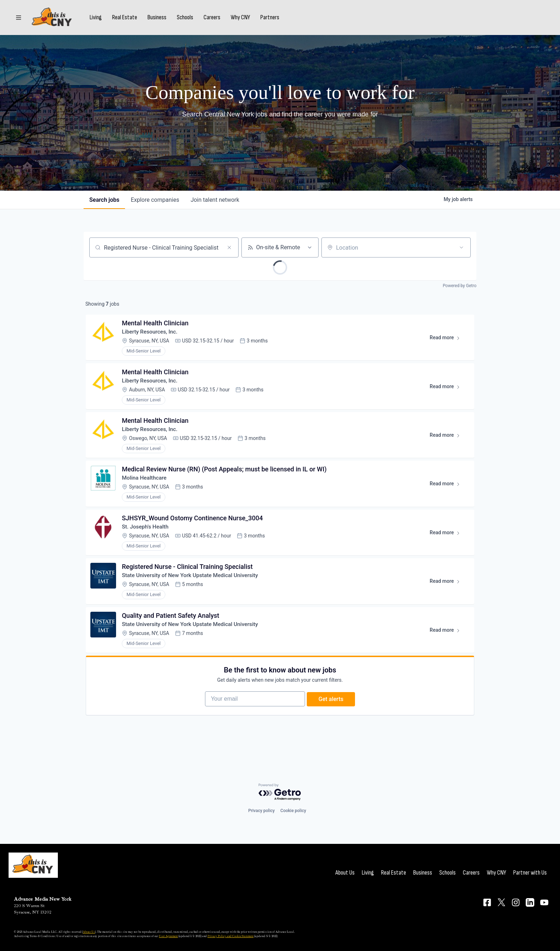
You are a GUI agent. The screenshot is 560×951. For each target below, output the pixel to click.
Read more (447, 341)
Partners (273, 19)
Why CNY (243, 19)
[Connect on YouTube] (544, 902)
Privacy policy (261, 811)
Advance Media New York (43, 899)
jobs (104, 200)
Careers (215, 19)
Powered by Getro (460, 286)
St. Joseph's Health (147, 536)
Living (99, 19)
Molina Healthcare (146, 485)
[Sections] (19, 19)
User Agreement (168, 936)
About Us (345, 873)
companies (155, 200)
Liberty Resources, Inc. (152, 333)
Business (160, 19)
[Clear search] (229, 247)
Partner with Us (530, 873)
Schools (188, 19)
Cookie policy (293, 811)
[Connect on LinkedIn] (530, 902)
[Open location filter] (461, 247)
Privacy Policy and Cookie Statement (231, 936)
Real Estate (127, 19)
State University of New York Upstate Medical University (194, 587)
